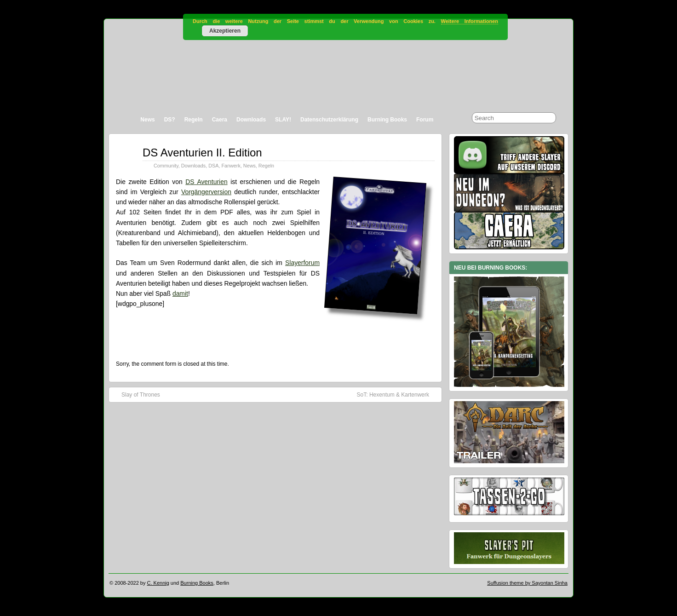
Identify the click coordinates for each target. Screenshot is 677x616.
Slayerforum (302, 263)
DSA (213, 166)
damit (180, 294)
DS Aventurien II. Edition (202, 153)
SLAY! (283, 120)
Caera (220, 120)
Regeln (194, 120)
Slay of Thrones (136, 394)
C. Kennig (158, 583)
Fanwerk (231, 166)
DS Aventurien (206, 182)
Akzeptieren (225, 31)
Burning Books (387, 120)
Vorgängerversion (206, 192)
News (147, 120)
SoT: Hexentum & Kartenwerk (398, 394)
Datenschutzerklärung (329, 120)
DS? (170, 120)
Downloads (251, 120)
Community (166, 166)
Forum (425, 120)
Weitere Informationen (470, 21)
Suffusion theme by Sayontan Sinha (527, 583)
